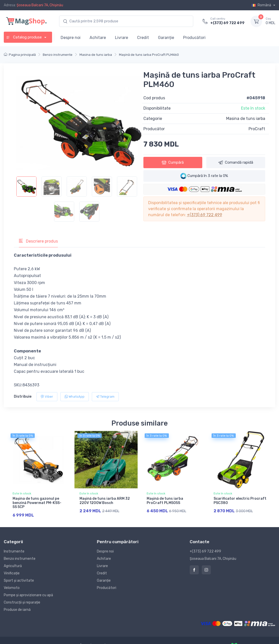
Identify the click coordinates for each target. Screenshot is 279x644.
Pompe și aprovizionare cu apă (28, 595)
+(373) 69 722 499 (227, 23)
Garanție (166, 38)
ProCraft (257, 129)
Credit (143, 38)
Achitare (98, 38)
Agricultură (13, 565)
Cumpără (173, 162)
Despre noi (71, 38)
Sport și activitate (19, 580)
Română (262, 5)
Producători (194, 38)
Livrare (122, 38)
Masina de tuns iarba (246, 119)
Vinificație (12, 573)
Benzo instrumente (20, 558)
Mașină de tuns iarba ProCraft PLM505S (165, 501)
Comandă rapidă (236, 162)
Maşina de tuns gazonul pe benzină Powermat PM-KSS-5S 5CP (37, 503)
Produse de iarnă (17, 609)
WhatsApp (75, 397)
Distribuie (23, 397)
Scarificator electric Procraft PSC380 (240, 501)
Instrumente (14, 551)
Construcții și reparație (22, 602)
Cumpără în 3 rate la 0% (204, 176)
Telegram (105, 397)
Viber (47, 397)
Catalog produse (24, 37)
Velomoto (12, 587)
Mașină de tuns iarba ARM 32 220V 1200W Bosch (105, 501)
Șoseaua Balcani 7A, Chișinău (40, 5)
